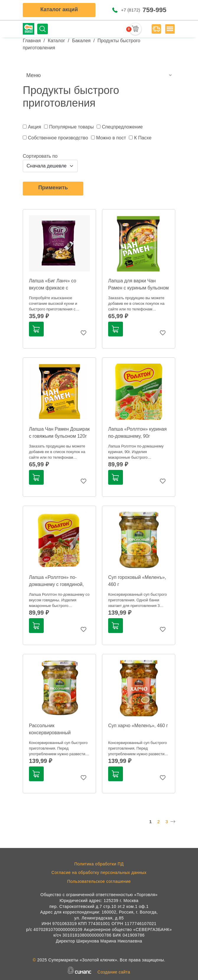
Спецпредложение (122, 127)
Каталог (56, 41)
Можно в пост (111, 138)
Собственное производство (58, 138)
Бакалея (81, 41)
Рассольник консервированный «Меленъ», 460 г (50, 733)
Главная (32, 41)
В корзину (36, 329)
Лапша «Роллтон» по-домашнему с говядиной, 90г (56, 584)
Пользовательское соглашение (99, 881)
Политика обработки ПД (99, 864)
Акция (34, 127)
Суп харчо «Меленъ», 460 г (138, 726)
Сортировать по (40, 156)
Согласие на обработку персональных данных (99, 872)
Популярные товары (71, 127)
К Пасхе (143, 138)
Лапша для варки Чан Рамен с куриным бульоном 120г (138, 288)
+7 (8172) (144, 10)
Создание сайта (114, 972)
